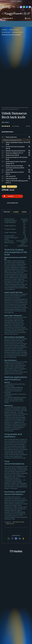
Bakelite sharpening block (15, 151)
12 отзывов (16, 126)
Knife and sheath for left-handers (17, 158)
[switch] (3, 137)
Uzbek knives (10, 524)
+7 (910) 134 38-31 (7, 18)
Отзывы (16, 212)
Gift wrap (11, 176)
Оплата (24, 212)
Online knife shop (14, 30)
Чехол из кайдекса (14, 153)
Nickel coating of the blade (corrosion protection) (15, 167)
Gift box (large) (11, 178)
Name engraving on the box (15, 173)
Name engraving (11, 137)
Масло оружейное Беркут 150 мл (17, 143)
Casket (9, 170)
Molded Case (12, 155)
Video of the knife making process (17, 182)
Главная (4, 30)
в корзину (11, 196)
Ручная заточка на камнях (15, 147)
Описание (7, 212)
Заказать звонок (16, 1)
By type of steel (6, 32)
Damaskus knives (17, 32)
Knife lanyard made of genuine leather (16, 162)
